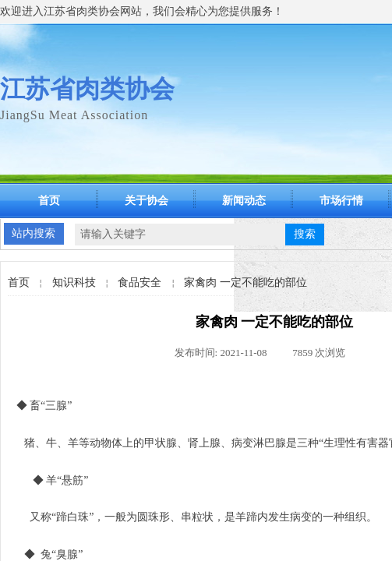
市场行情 (341, 201)
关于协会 (147, 201)
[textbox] (180, 235)
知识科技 (74, 282)
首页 (49, 201)
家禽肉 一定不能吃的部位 (245, 282)
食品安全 (139, 282)
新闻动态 (244, 201)
